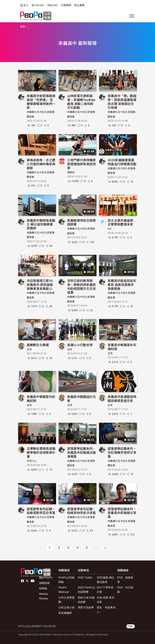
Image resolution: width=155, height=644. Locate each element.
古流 (29, 349)
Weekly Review (44, 596)
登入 (26, 5)
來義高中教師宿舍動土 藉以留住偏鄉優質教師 (41, 224)
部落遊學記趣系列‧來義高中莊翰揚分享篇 (122, 513)
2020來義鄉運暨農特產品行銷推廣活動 (122, 162)
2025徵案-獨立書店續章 (106, 580)
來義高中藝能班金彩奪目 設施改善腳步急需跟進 (122, 284)
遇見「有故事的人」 (106, 610)
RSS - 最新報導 (125, 580)
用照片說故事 (86, 607)
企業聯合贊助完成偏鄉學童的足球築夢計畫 (41, 452)
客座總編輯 (65, 613)
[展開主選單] (132, 16)
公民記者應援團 (67, 600)
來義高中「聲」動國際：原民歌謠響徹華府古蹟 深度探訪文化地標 (122, 102)
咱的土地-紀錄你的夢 (86, 600)
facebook (23, 581)
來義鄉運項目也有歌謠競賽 (82, 222)
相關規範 (44, 583)
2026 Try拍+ (85, 578)
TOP (130, 626)
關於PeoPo (46, 578)
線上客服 (79, 5)
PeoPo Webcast (64, 590)
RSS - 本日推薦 (125, 590)
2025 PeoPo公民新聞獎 (87, 590)
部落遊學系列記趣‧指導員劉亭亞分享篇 (41, 511)
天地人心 (32, 461)
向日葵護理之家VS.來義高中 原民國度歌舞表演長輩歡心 (40, 284)
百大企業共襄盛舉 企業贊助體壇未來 (120, 222)
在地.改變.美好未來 (106, 600)
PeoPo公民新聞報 (67, 580)
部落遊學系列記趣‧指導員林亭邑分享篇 (82, 511)
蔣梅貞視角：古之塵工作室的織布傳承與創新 (41, 164)
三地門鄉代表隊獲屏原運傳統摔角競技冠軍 (82, 164)
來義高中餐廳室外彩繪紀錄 (122, 347)
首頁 (23, 27)
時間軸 (43, 588)
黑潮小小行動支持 (80, 345)
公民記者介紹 (67, 607)
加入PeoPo (38, 5)
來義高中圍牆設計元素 (82, 398)
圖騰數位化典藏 (38, 345)
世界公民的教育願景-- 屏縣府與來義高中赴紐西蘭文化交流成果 (82, 286)
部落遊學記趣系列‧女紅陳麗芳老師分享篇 (122, 452)
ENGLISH (53, 5)
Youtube (33, 581)
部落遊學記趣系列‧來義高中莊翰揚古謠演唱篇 (82, 452)
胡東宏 (71, 172)
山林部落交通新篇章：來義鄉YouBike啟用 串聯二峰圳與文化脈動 (81, 102)
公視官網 (66, 5)
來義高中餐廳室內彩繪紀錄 (41, 398)
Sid (109, 229)
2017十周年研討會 (105, 590)
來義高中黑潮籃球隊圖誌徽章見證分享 (122, 398)
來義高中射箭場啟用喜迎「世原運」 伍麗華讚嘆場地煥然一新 (41, 102)
